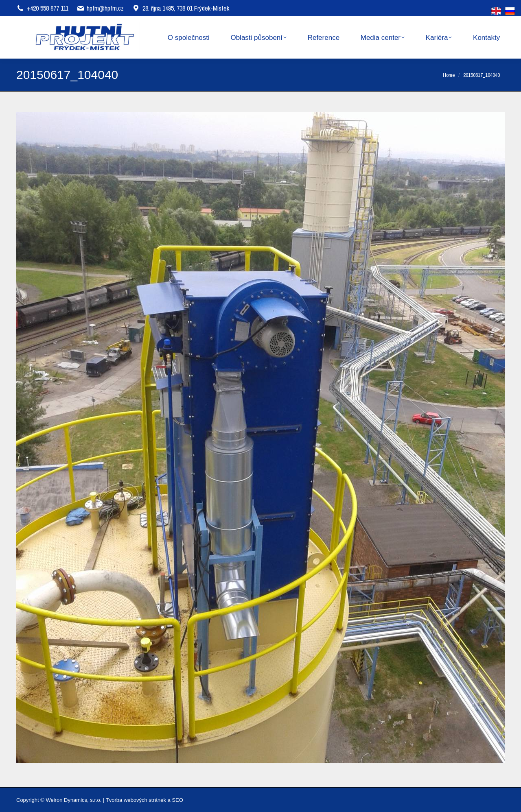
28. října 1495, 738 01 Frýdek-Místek (181, 8)
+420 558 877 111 (48, 8)
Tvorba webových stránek (136, 800)
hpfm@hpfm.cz (105, 8)
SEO (177, 800)
